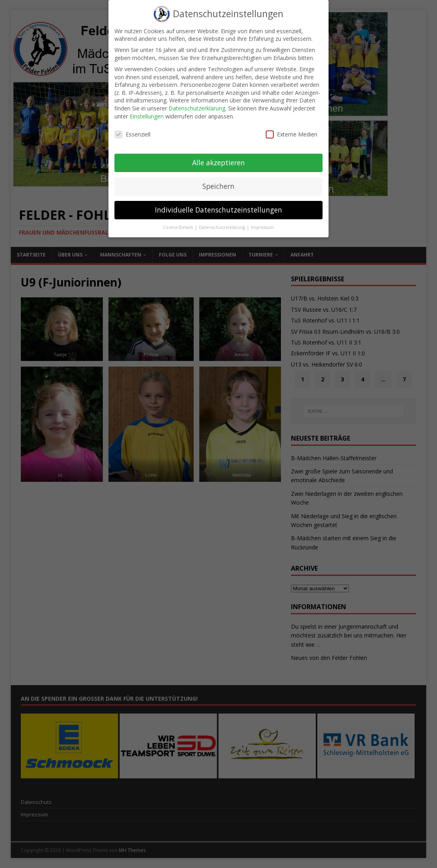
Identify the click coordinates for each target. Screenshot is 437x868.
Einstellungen (147, 110)
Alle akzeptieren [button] (218, 157)
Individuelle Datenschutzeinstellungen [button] (218, 204)
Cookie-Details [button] (178, 222)
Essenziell (132, 129)
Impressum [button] (263, 222)
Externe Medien (292, 129)
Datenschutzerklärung (197, 103)
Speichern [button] (218, 180)
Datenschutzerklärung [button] (223, 222)
